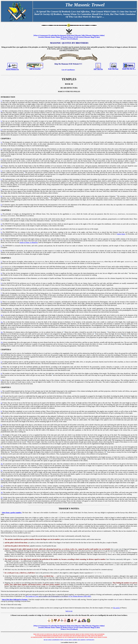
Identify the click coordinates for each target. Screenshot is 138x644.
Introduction (8, 97)
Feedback (74, 39)
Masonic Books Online (53, 37)
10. (2, 315)
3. (2, 121)
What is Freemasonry (41, 35)
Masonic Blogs (89, 37)
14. (2, 492)
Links (97, 37)
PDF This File (98, 69)
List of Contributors (68, 70)
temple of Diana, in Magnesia (29, 242)
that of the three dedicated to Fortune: (14, 600)
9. (2, 205)
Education (71, 35)
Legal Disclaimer (71, 640)
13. (2, 342)
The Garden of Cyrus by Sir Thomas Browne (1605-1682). (58, 596)
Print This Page (113, 69)
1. (2, 101)
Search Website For (12, 69)
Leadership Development (58, 35)
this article (117, 608)
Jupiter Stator (121, 234)
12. (2, 332)
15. (2, 497)
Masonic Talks (80, 35)
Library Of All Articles (76, 37)
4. (2, 130)
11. (2, 322)
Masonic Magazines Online (95, 35)
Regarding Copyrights (86, 640)
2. (2, 111)
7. (2, 190)
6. (2, 179)
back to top (69, 611)
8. (2, 196)
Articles (41, 37)
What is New (65, 39)
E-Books (64, 37)
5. (2, 171)
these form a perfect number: (12, 513)
